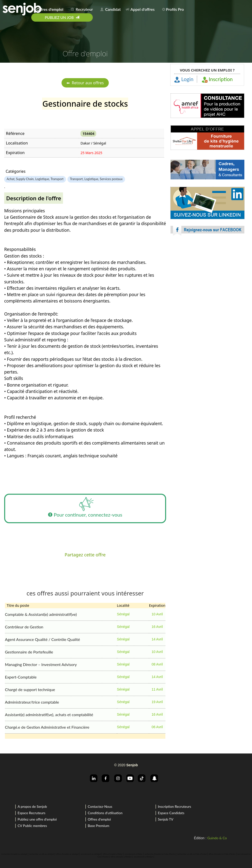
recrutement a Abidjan (143, 857)
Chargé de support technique (30, 689)
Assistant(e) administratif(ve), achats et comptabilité (49, 715)
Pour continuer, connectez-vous (85, 508)
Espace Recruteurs (31, 813)
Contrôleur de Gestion (24, 627)
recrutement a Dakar (134, 854)
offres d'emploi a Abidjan (121, 857)
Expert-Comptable (21, 677)
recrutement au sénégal (91, 854)
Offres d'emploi (99, 819)
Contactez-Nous (100, 806)
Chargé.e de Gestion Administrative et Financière (47, 727)
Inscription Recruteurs (174, 806)
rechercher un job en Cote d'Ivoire (192, 854)
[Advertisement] (207, 283)
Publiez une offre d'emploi (37, 819)
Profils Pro (173, 9)
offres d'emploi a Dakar (113, 854)
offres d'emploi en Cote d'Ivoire (222, 854)
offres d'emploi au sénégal (67, 854)
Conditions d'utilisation (105, 813)
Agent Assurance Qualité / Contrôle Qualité (42, 639)
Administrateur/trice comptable (32, 702)
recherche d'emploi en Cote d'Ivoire (160, 854)
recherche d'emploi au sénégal (14, 854)
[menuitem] (49, 8)
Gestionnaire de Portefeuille (29, 652)
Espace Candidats (171, 813)
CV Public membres (32, 826)
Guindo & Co (217, 838)
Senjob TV (165, 819)
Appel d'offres (140, 9)
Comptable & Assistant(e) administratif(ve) (41, 614)
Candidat (110, 9)
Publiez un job (62, 17)
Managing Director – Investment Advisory (41, 664)
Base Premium (98, 826)
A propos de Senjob (32, 806)
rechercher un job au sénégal (42, 854)
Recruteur (82, 9)
